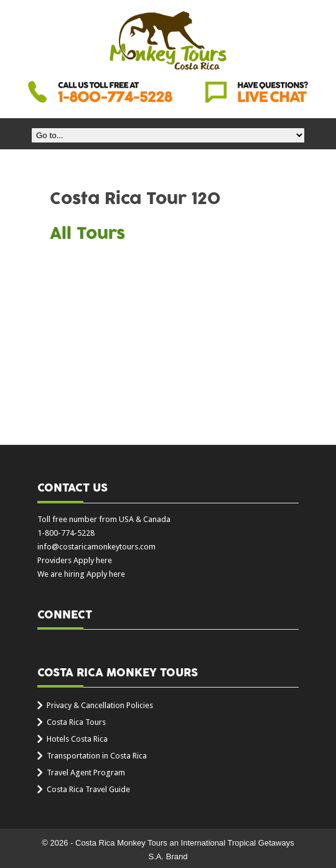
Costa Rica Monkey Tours (168, 42)
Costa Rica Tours (76, 722)
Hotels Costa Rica (77, 739)
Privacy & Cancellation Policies (100, 705)
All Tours (87, 234)
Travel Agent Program (86, 772)
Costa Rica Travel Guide (88, 789)
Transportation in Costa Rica (97, 756)
